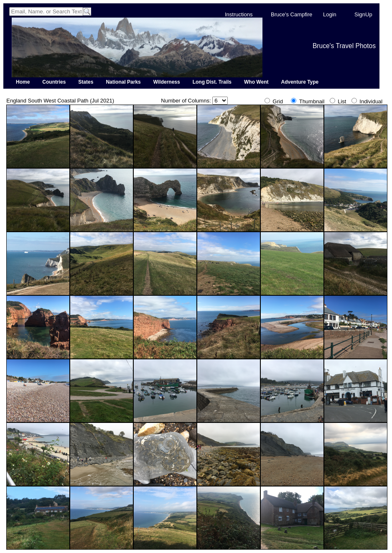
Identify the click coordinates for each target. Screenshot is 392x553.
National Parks (123, 82)
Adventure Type (300, 82)
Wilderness (167, 82)
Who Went (256, 82)
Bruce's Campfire (291, 14)
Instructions (239, 14)
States (86, 82)
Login (330, 14)
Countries (54, 82)
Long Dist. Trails (212, 82)
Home (23, 82)
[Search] (46, 12)
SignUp (363, 14)
